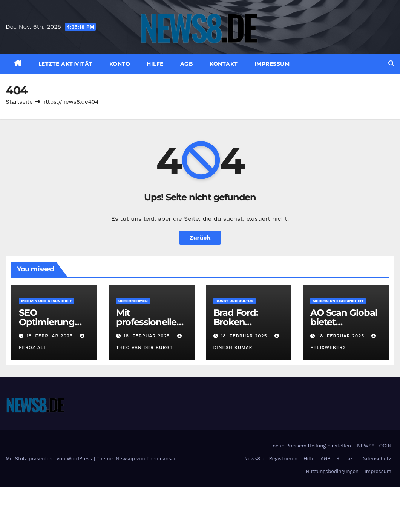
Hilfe (155, 64)
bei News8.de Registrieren (266, 459)
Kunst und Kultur (235, 301)
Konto (120, 64)
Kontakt (224, 64)
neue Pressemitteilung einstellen (312, 446)
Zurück (200, 238)
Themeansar (161, 459)
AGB (187, 64)
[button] (391, 64)
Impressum (272, 64)
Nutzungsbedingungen (332, 471)
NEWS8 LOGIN (374, 446)
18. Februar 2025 (51, 336)
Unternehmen (133, 301)
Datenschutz (376, 459)
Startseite (19, 102)
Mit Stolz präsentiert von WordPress (50, 459)
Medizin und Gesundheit (47, 301)
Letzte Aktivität (66, 64)
